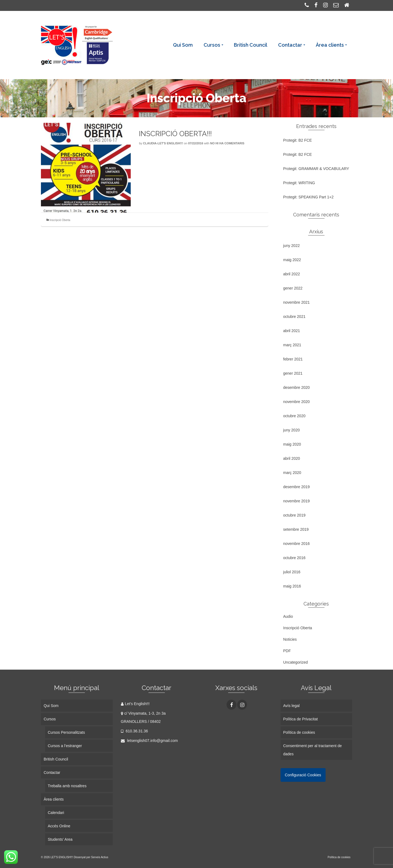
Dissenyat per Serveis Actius (91, 857)
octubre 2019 (294, 515)
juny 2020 (292, 430)
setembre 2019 (296, 529)
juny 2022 (292, 246)
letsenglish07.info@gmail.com (149, 741)
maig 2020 (292, 444)
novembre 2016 (297, 544)
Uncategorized (296, 662)
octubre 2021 (294, 317)
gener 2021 (293, 373)
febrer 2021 (293, 359)
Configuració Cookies (303, 775)
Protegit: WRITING (299, 183)
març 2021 (292, 345)
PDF (287, 651)
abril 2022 (292, 274)
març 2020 (292, 473)
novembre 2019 (297, 501)
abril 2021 (292, 331)
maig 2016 (292, 586)
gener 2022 (293, 288)
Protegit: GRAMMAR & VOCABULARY (316, 169)
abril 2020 (292, 458)
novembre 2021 (297, 302)
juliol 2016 (292, 572)
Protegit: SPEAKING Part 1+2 (309, 197)
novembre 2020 (297, 402)
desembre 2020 (297, 387)
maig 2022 (292, 260)
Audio (288, 616)
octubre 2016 (294, 558)
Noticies (290, 639)
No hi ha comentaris (227, 143)
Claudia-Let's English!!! (163, 143)
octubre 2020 (294, 416)
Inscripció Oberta (60, 220)
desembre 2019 (297, 487)
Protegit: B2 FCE (298, 140)
